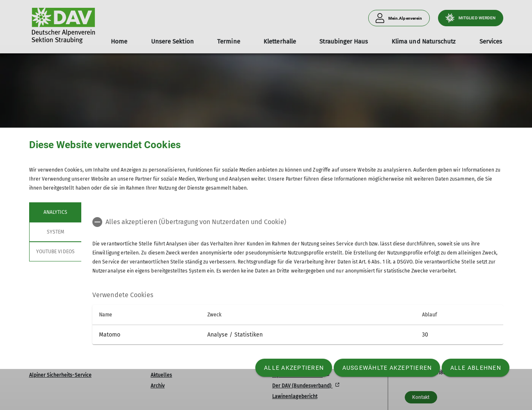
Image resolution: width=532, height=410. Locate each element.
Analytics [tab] (55, 212)
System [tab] (55, 232)
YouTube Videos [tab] (55, 252)
